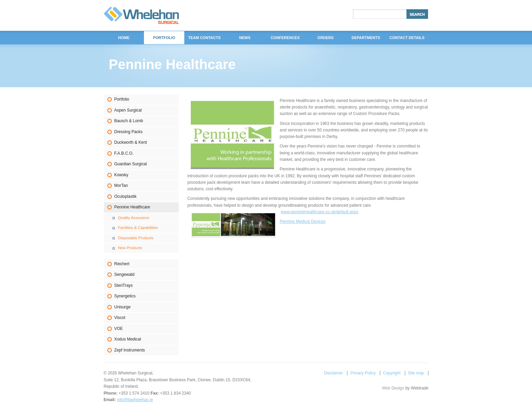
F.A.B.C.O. (124, 153)
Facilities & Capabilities (138, 228)
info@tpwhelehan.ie (135, 400)
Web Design (393, 388)
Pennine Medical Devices (303, 221)
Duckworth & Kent (131, 142)
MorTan (121, 185)
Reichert (122, 264)
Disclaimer (333, 373)
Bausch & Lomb (129, 121)
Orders (325, 38)
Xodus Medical (128, 339)
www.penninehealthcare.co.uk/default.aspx (320, 212)
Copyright (392, 373)
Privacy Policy (363, 373)
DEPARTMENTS (366, 38)
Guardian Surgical (131, 164)
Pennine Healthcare (132, 207)
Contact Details (407, 38)
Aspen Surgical (128, 110)
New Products (130, 248)
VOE (118, 329)
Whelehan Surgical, (141, 15)
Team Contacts (205, 38)
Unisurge (122, 307)
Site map (416, 373)
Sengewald (124, 274)
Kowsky (121, 175)
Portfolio (122, 99)
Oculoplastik (125, 196)
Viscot (120, 318)
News (245, 38)
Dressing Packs (128, 132)
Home (124, 38)
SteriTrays (123, 285)
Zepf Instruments (130, 350)
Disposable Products (136, 238)
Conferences (285, 38)
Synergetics (125, 296)
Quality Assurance (134, 218)
